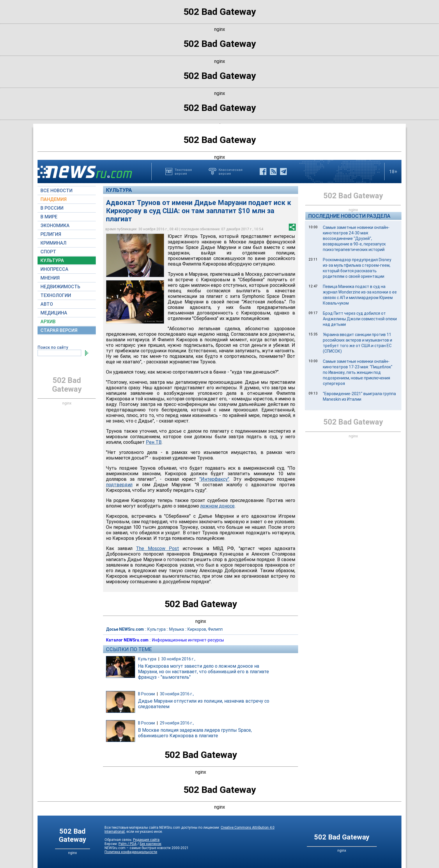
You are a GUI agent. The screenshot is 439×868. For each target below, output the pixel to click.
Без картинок (151, 844)
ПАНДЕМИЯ (54, 199)
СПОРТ (48, 252)
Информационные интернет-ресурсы (188, 640)
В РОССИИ (52, 208)
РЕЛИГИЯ (51, 234)
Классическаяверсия (231, 172)
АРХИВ (48, 322)
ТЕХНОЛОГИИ (56, 295)
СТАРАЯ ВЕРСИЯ (59, 330)
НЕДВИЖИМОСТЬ (60, 287)
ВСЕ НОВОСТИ (56, 191)
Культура (119, 190)
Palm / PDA (128, 844)
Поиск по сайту (53, 347)
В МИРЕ (49, 217)
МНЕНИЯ (50, 278)
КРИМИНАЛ (53, 243)
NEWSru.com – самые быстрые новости (138, 848)
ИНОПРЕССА (54, 269)
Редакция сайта (146, 840)
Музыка (177, 629)
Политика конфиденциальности (131, 852)
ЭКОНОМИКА (55, 226)
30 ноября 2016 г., (178, 659)
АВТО (47, 304)
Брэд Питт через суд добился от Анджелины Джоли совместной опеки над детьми (360, 319)
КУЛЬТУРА (52, 260)
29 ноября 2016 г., (177, 723)
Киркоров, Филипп (205, 629)
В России (146, 694)
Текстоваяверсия (183, 172)
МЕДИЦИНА (54, 313)
